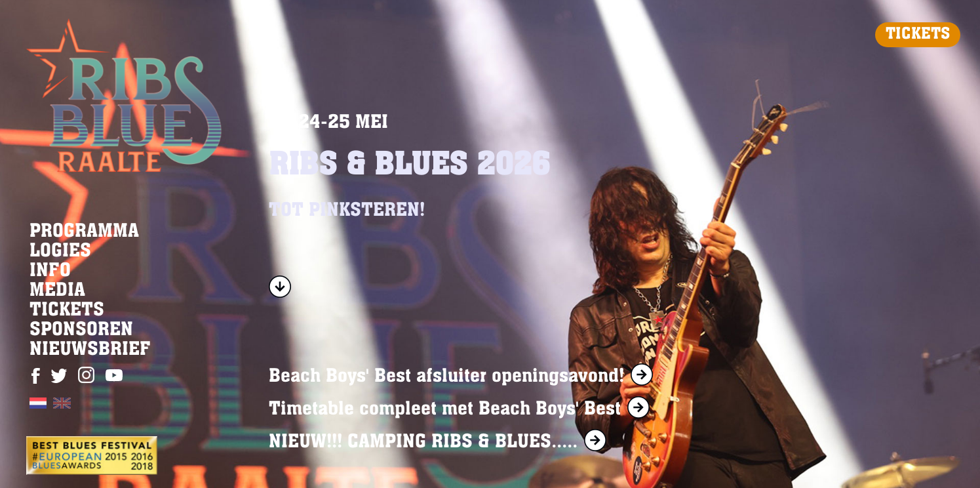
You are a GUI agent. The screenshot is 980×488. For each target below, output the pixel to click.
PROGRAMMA (84, 232)
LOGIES (60, 252)
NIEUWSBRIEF (90, 350)
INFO (50, 272)
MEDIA (57, 291)
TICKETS (918, 35)
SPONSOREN (81, 331)
